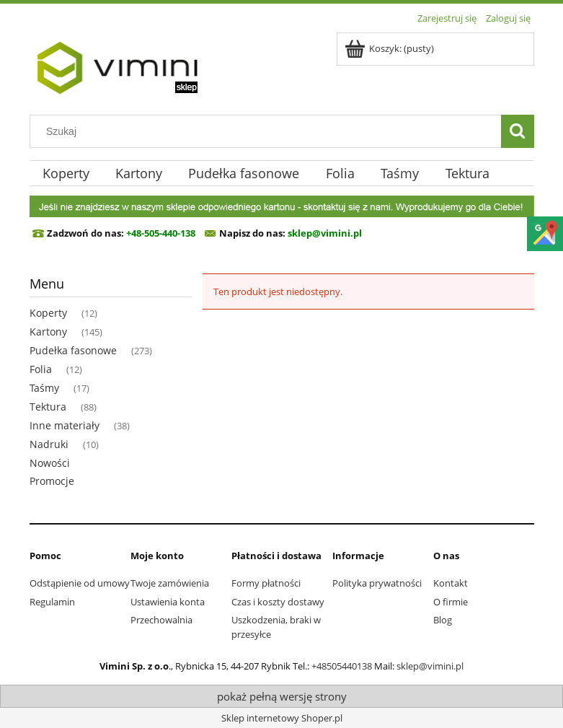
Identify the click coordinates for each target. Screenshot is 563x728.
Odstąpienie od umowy (80, 583)
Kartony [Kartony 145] (48, 332)
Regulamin (52, 602)
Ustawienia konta (168, 602)
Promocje (52, 481)
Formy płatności (266, 583)
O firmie (451, 602)
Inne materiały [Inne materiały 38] (65, 425)
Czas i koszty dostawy (278, 602)
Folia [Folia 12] (41, 369)
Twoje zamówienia (170, 583)
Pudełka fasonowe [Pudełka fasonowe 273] (73, 350)
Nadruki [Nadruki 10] (49, 444)
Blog (443, 620)
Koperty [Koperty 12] (48, 313)
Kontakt (451, 583)
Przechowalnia (161, 620)
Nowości (50, 463)
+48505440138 (342, 666)
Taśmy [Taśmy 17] (44, 388)
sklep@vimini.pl (430, 666)
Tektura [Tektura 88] (48, 407)
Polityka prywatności (377, 583)
